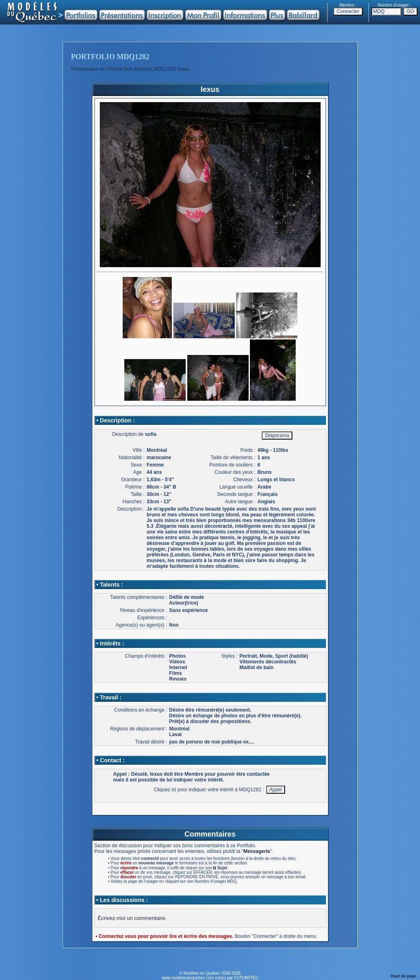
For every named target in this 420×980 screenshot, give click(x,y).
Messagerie (257, 851)
